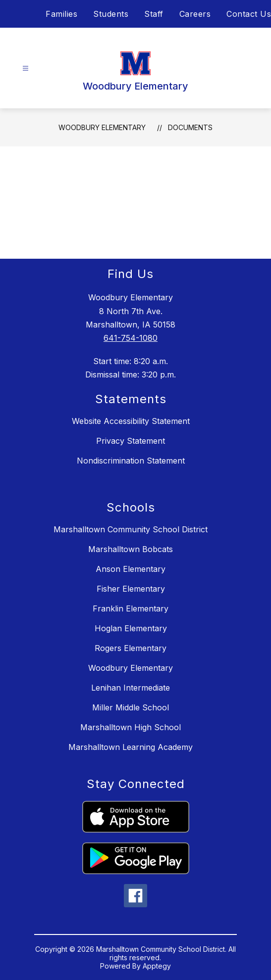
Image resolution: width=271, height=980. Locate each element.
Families (61, 14)
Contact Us (249, 14)
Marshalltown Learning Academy (131, 747)
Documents (190, 127)
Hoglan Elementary (131, 628)
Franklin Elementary (131, 608)
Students (111, 14)
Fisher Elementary (131, 589)
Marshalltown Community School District (131, 529)
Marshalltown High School (131, 727)
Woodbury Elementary (102, 127)
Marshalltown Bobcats (131, 549)
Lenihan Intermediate (131, 688)
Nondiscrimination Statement (131, 461)
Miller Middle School (131, 707)
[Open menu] (26, 69)
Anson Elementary (131, 569)
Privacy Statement (131, 441)
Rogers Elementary (131, 648)
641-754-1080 (131, 338)
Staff (154, 14)
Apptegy (157, 966)
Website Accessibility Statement (131, 421)
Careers (195, 14)
